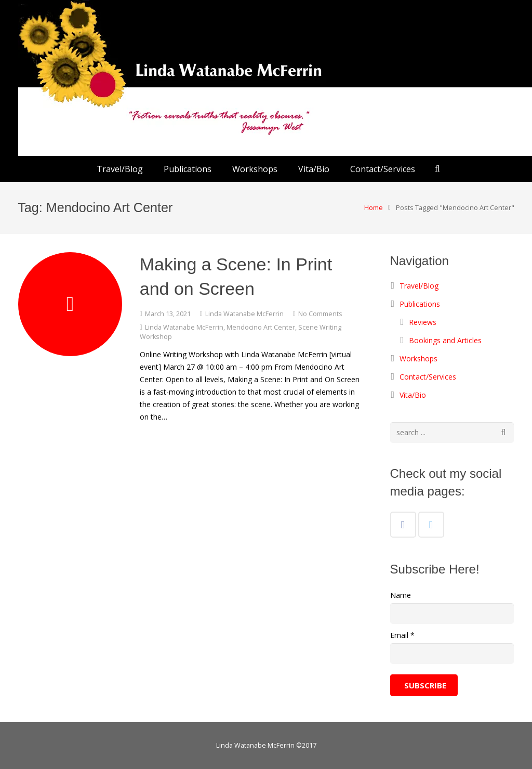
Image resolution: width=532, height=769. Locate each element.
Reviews (423, 322)
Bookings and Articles (445, 340)
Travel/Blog (419, 286)
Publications (420, 304)
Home (373, 208)
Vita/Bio (413, 395)
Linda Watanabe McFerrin (244, 314)
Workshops (418, 359)
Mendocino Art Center (261, 327)
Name (401, 595)
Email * (402, 635)
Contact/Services (428, 377)
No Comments (320, 314)
